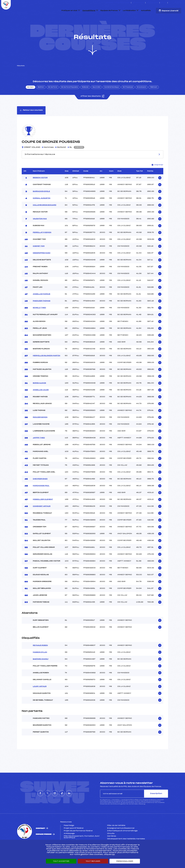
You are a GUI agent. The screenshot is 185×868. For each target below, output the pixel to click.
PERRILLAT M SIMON (42, 244)
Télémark (154, 98)
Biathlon (41, 98)
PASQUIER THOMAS (42, 312)
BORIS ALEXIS (39, 394)
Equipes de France (109, 11)
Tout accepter (61, 861)
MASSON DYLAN (40, 663)
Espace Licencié (169, 11)
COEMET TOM (39, 257)
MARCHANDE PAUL (41, 497)
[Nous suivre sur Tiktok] (178, 3)
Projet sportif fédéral (74, 839)
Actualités (146, 11)
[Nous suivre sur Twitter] (172, 3)
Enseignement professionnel (121, 839)
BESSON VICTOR (40, 189)
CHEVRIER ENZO (40, 490)
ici (144, 815)
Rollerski (85, 98)
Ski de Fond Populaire (70, 98)
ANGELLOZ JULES (41, 401)
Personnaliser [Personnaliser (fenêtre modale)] (125, 861)
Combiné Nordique (111, 98)
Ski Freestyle (128, 98)
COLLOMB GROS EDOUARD (45, 216)
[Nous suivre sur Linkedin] (181, 3)
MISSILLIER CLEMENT (43, 511)
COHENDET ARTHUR (42, 517)
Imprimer (157, 176)
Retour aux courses (31, 121)
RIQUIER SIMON (40, 428)
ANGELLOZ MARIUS (41, 305)
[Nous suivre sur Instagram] (175, 3)
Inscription (156, 805)
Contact (40, 839)
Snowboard (142, 98)
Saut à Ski (96, 98)
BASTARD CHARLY (41, 670)
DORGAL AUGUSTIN (42, 209)
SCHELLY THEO (39, 319)
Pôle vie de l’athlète (116, 837)
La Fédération (129, 11)
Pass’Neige (69, 837)
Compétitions (89, 11)
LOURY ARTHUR (40, 698)
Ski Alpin (30, 98)
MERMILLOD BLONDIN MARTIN (46, 367)
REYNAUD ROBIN (40, 657)
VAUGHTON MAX (40, 230)
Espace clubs (138, 3)
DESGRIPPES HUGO (42, 264)
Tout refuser (93, 861)
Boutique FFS (152, 3)
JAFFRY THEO (39, 449)
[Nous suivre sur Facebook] (170, 3)
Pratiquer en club (69, 11)
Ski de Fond (53, 98)
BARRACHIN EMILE (41, 203)
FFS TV (164, 3)
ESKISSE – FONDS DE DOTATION (118, 3)
